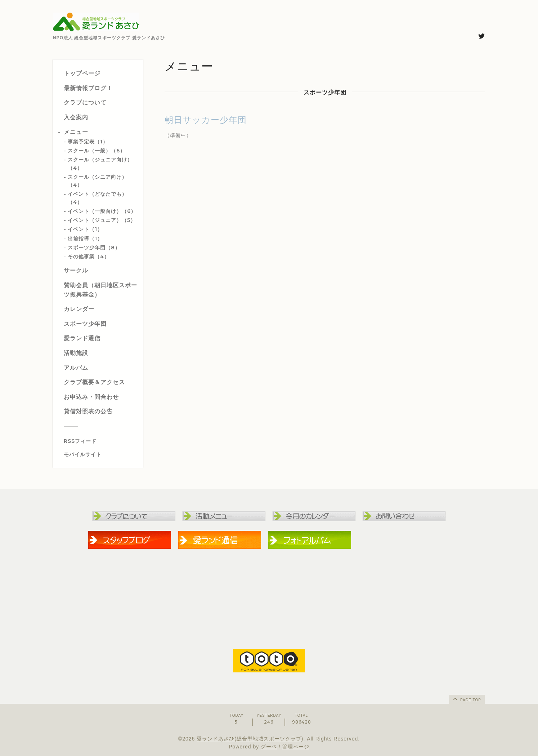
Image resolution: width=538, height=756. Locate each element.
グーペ (269, 747)
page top (466, 699)
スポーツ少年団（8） (94, 248)
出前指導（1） (85, 239)
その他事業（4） (89, 257)
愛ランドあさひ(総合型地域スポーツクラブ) (250, 739)
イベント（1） (85, 229)
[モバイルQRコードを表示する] (101, 454)
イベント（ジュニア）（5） (102, 220)
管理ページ (296, 747)
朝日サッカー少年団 (206, 120)
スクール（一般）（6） (97, 151)
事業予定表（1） (88, 142)
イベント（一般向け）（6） (102, 211)
